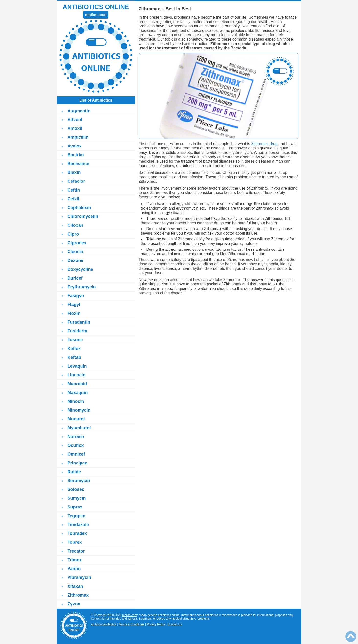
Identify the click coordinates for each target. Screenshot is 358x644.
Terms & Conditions (132, 624)
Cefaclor (76, 181)
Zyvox (74, 604)
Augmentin (79, 111)
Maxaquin (78, 393)
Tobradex (77, 533)
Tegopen (77, 516)
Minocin (76, 401)
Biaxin (74, 172)
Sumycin (77, 498)
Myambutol (79, 428)
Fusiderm (77, 331)
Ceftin (74, 190)
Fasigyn (76, 296)
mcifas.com (130, 615)
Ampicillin (78, 137)
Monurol (76, 419)
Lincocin (77, 375)
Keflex (74, 349)
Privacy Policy (156, 624)
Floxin (74, 313)
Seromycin (79, 481)
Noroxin (76, 437)
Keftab (74, 357)
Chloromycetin (83, 216)
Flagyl (74, 305)
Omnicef (76, 454)
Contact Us (175, 624)
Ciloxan (75, 225)
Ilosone (75, 340)
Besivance (78, 164)
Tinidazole (78, 525)
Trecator (76, 551)
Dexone (75, 260)
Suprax (75, 507)
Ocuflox (76, 445)
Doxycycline (80, 269)
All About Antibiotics (104, 624)
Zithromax (78, 595)
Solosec (76, 489)
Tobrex (75, 542)
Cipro (73, 234)
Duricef (75, 278)
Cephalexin (79, 208)
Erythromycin (82, 287)
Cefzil (73, 199)
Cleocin (75, 252)
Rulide (74, 472)
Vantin (74, 569)
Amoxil (75, 128)
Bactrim (76, 155)
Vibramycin (79, 577)
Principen (78, 463)
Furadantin (79, 322)
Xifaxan (75, 586)
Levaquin (77, 366)
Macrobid (77, 384)
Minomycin (79, 410)
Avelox (75, 146)
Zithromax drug (264, 144)
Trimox (75, 560)
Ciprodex (77, 243)
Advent (75, 120)
